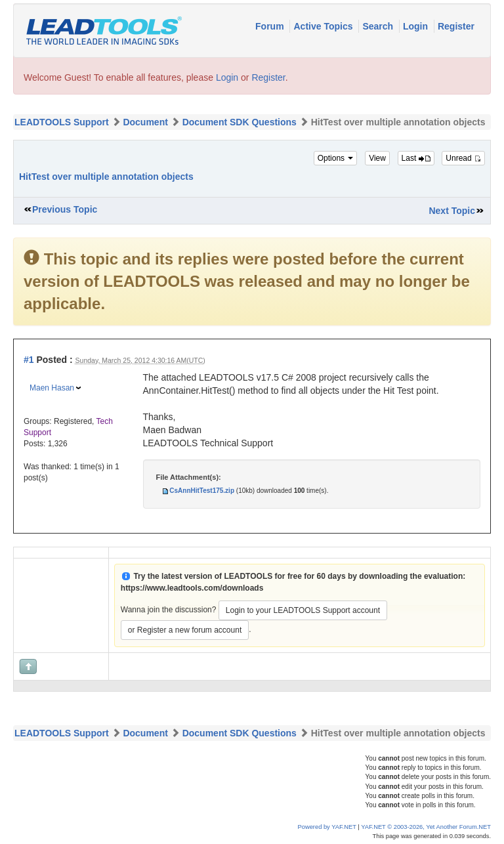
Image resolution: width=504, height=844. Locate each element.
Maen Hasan (52, 388)
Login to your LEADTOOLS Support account (303, 610)
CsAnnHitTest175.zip (202, 491)
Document (145, 122)
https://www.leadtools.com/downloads (192, 588)
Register (456, 26)
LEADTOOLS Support (62, 122)
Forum (271, 26)
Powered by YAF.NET (327, 827)
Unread (463, 158)
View (377, 158)
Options (336, 158)
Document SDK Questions (240, 122)
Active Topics (324, 26)
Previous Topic (65, 209)
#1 (29, 360)
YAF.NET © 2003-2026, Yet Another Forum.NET (426, 827)
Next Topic (452, 211)
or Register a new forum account (185, 630)
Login (417, 26)
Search (379, 26)
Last (416, 158)
